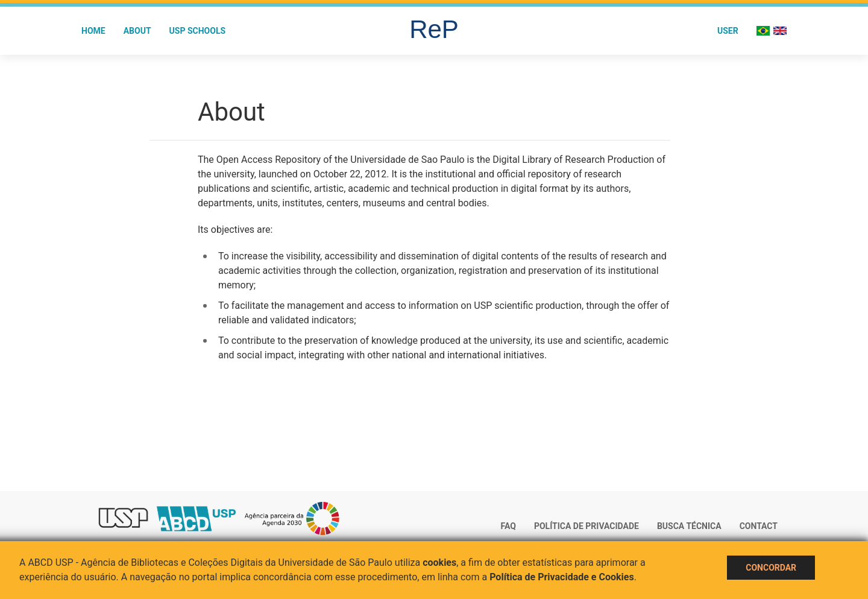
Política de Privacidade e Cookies (562, 577)
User (728, 31)
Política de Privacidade (587, 526)
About (137, 31)
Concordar (771, 568)
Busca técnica (689, 526)
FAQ (508, 526)
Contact (759, 526)
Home (93, 31)
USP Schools (198, 31)
